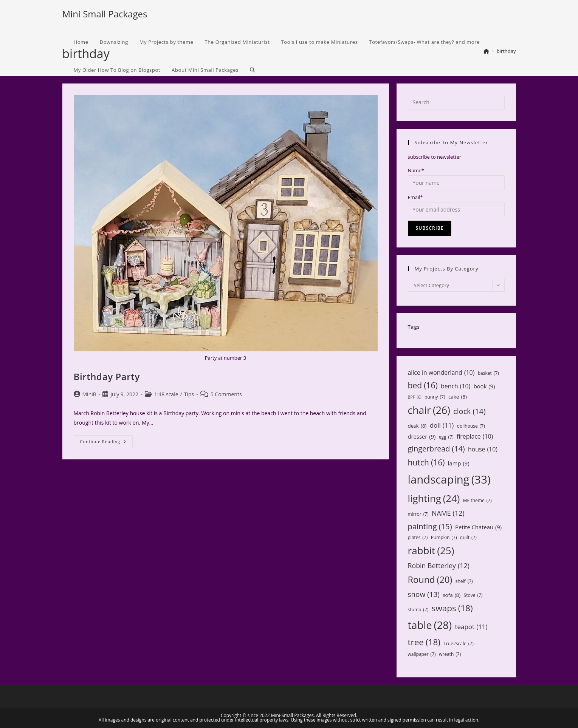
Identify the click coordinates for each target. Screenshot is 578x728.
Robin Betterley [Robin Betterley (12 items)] (439, 566)
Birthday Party (107, 376)
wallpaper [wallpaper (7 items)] (422, 654)
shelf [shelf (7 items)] (464, 581)
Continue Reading (107, 443)
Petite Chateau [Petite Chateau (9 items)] (478, 527)
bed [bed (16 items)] (423, 385)
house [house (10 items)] (483, 449)
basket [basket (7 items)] (488, 373)
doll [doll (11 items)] (442, 426)
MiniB (89, 394)
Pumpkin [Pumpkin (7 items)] (444, 538)
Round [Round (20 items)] (430, 580)
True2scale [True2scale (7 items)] (458, 644)
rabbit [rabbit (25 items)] (431, 551)
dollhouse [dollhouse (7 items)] (471, 426)
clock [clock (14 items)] (469, 411)
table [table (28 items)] (430, 625)
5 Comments (226, 394)
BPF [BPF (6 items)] (415, 397)
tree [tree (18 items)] (424, 642)
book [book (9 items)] (484, 386)
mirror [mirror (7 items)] (418, 514)
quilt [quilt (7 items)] (468, 538)
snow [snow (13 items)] (424, 594)
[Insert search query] (456, 102)
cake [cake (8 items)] (458, 397)
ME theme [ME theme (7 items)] (477, 501)
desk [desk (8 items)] (417, 426)
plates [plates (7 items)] (418, 538)
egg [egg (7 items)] (446, 437)
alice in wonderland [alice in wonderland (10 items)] (441, 373)
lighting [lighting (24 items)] (434, 498)
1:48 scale (166, 394)
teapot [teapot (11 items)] (471, 627)
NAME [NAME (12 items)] (448, 513)
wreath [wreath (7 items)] (450, 654)
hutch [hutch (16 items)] (426, 462)
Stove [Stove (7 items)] (473, 595)
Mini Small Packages (105, 14)
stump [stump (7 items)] (418, 610)
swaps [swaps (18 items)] (452, 608)
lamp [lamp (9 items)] (459, 463)
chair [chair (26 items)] (429, 411)
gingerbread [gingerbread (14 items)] (436, 449)
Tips (189, 394)
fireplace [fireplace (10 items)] (475, 437)
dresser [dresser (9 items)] (422, 437)
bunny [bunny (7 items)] (435, 397)
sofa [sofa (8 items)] (452, 595)
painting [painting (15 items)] (430, 526)
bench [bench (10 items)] (456, 386)
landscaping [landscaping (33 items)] (449, 480)
